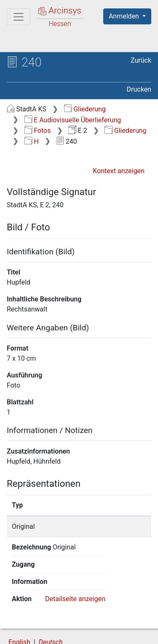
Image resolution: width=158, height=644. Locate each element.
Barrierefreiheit (51, 633)
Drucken (139, 89)
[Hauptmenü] (19, 17)
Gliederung (85, 109)
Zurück (141, 60)
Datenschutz (112, 624)
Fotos (38, 131)
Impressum (113, 633)
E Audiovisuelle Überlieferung (73, 120)
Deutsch (51, 608)
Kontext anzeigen (119, 171)
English (19, 608)
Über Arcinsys (49, 624)
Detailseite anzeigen (75, 564)
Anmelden (125, 16)
